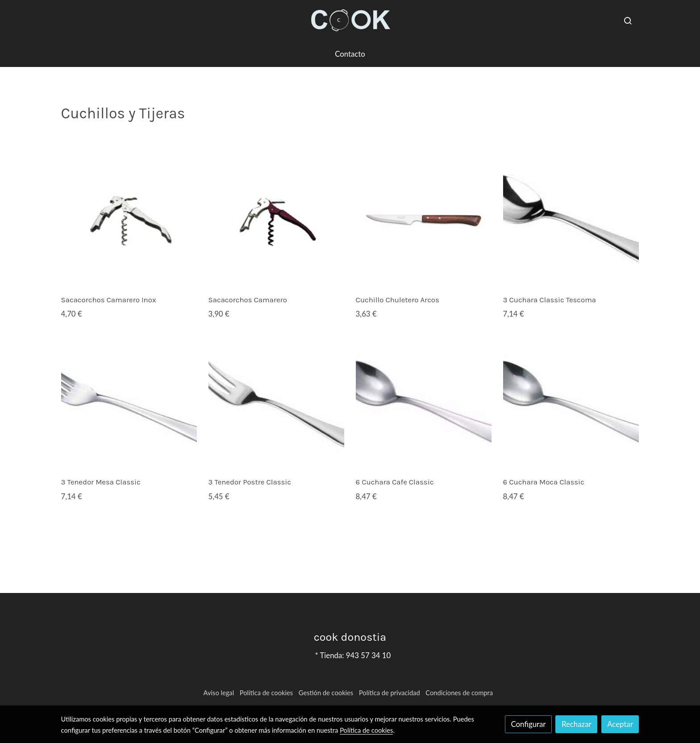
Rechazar (577, 724)
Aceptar (620, 724)
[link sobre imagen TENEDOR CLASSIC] (129, 403)
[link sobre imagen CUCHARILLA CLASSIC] (424, 403)
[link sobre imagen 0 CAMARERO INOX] (129, 221)
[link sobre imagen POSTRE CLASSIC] (277, 403)
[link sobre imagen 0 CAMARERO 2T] (277, 221)
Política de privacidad (390, 693)
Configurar (529, 724)
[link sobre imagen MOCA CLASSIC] (571, 403)
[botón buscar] (628, 21)
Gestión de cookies (326, 693)
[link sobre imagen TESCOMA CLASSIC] (571, 221)
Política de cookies (266, 693)
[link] (350, 21)
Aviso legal (219, 693)
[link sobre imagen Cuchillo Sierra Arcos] (424, 221)
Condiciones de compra (459, 693)
